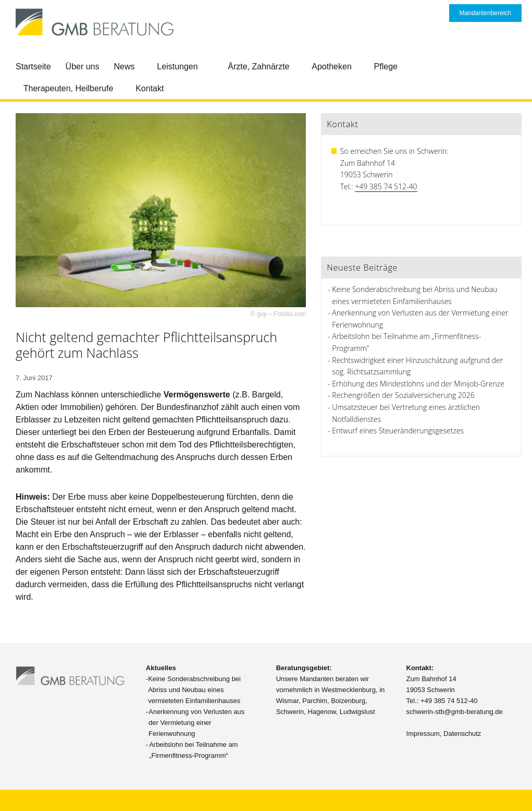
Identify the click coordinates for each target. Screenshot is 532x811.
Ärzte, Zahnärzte (258, 66)
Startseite (33, 66)
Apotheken (332, 66)
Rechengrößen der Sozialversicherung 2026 (403, 395)
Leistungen (177, 66)
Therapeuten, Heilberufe (69, 88)
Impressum (423, 734)
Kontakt (150, 88)
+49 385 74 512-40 (386, 186)
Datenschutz (462, 734)
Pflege (386, 66)
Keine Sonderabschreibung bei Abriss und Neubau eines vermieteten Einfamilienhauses (194, 690)
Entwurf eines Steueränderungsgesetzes (398, 431)
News (125, 66)
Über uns (83, 66)
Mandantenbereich (485, 13)
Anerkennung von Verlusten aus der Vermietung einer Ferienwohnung (196, 723)
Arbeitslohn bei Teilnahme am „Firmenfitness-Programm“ (193, 750)
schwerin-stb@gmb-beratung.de (455, 712)
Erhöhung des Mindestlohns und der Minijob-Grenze (418, 384)
